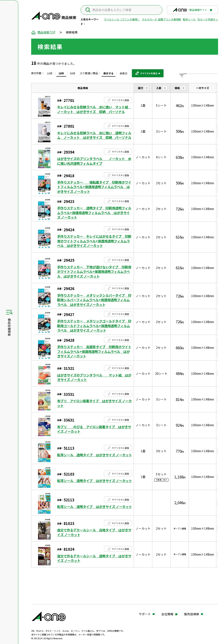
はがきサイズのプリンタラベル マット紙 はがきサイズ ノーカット (94, 377)
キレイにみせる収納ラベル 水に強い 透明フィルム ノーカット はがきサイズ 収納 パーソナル (94, 135)
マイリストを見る (146, 75)
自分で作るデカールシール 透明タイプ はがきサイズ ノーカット (94, 558)
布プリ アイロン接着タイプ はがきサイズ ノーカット (94, 403)
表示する (108, 73)
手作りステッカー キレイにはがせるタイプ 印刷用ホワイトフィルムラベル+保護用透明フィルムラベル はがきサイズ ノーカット (94, 241)
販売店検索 (192, 614)
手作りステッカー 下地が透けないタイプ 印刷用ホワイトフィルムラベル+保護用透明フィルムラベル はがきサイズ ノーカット (94, 272)
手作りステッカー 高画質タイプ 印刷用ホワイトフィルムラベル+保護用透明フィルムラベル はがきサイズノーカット (94, 351)
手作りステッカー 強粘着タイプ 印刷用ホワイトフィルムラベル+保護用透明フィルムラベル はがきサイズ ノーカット (94, 187)
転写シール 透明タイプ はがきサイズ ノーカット (95, 455)
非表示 (124, 73)
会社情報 (167, 614)
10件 (50, 73)
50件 (73, 73)
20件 (61, 73)
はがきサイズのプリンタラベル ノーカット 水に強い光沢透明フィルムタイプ (94, 161)
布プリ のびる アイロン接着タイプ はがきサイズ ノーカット (94, 429)
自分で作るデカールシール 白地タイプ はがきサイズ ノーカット (94, 532)
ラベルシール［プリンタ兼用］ (122, 19)
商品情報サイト (190, 11)
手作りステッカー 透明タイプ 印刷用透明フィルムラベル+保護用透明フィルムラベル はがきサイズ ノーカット (94, 213)
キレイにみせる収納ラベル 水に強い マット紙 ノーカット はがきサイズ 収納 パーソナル (94, 109)
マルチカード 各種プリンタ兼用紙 (161, 19)
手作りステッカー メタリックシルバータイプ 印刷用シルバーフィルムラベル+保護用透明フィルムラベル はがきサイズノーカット (94, 300)
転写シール (189, 19)
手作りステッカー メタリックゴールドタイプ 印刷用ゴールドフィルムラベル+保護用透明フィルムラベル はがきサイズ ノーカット (94, 326)
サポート (145, 614)
